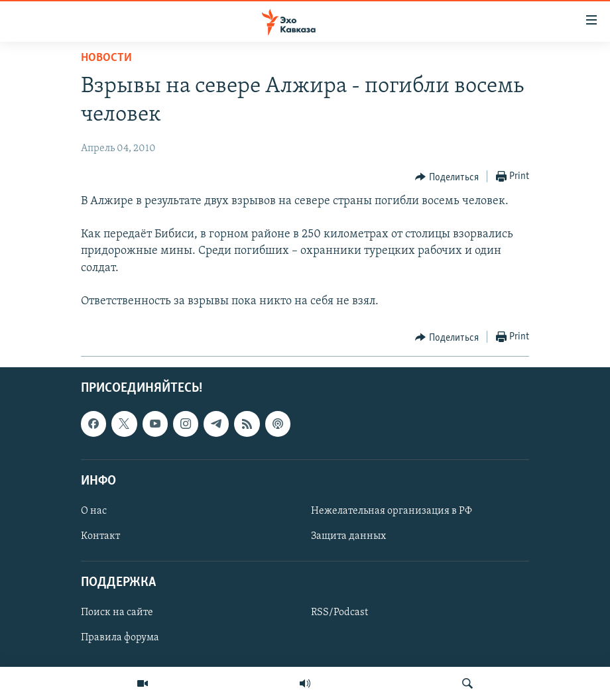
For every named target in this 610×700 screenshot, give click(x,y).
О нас (94, 511)
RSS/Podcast (339, 613)
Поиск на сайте (117, 613)
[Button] (447, 177)
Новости (106, 58)
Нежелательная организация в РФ (392, 511)
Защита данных (348, 536)
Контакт (100, 536)
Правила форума (120, 638)
